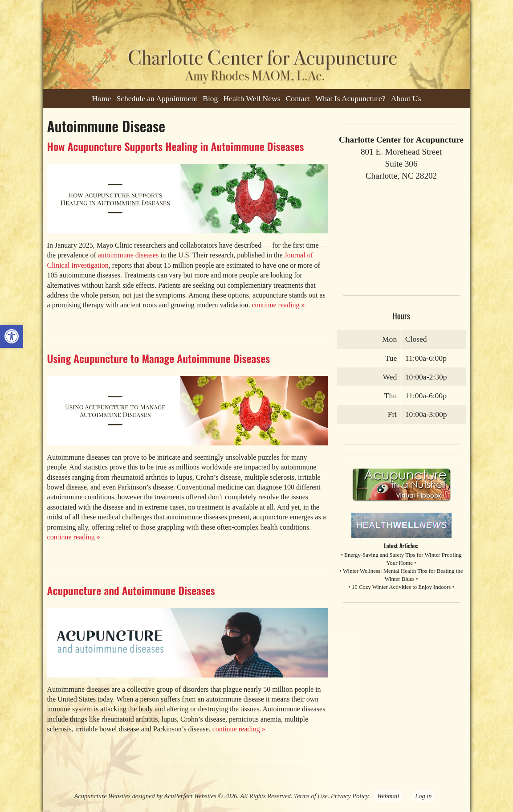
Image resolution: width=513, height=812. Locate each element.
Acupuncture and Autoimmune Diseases (131, 590)
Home (101, 98)
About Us (406, 98)
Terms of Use (311, 796)
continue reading (279, 305)
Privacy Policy (350, 796)
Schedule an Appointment (157, 98)
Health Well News (252, 98)
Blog (210, 98)
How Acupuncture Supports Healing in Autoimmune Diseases (176, 146)
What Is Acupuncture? (350, 98)
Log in (423, 796)
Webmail (388, 796)
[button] (12, 336)
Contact (298, 98)
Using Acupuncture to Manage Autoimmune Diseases (159, 358)
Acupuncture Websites (102, 796)
